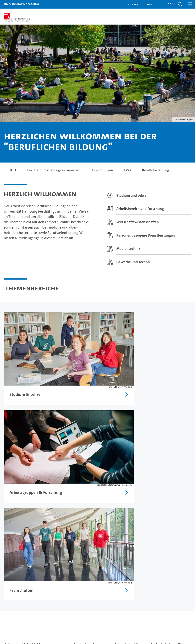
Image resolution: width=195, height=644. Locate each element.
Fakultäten (121, 589)
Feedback (80, 504)
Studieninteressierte (20, 576)
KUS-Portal (135, 4)
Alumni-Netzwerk (127, 596)
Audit (155, 615)
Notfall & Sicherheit (171, 589)
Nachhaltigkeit (124, 582)
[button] (170, 4)
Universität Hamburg (21, 4)
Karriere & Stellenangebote (76, 589)
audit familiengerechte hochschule (143, 619)
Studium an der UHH (20, 569)
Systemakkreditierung (185, 615)
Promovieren (65, 582)
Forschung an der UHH (72, 569)
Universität (121, 569)
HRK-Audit (169, 617)
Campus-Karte (167, 576)
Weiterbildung (15, 582)
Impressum (101, 504)
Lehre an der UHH (68, 576)
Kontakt (162, 569)
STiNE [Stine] (150, 4)
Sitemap (183, 504)
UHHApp (163, 582)
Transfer (61, 596)
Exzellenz (120, 576)
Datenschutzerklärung (129, 504)
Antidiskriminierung (171, 596)
